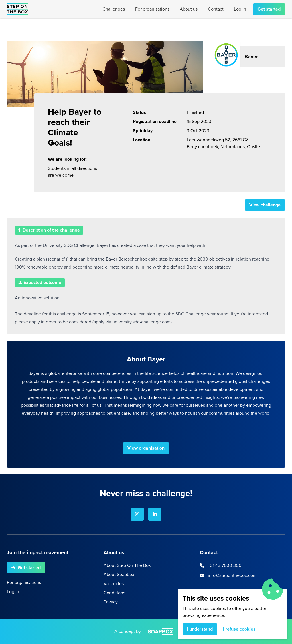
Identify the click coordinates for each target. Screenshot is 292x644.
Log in (240, 9)
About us (189, 9)
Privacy (111, 602)
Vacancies (114, 584)
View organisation (146, 448)
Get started (269, 9)
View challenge (265, 205)
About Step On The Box (127, 565)
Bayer (251, 57)
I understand (200, 629)
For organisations (152, 9)
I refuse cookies (239, 629)
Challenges (114, 9)
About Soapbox (119, 574)
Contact (216, 9)
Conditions (114, 593)
